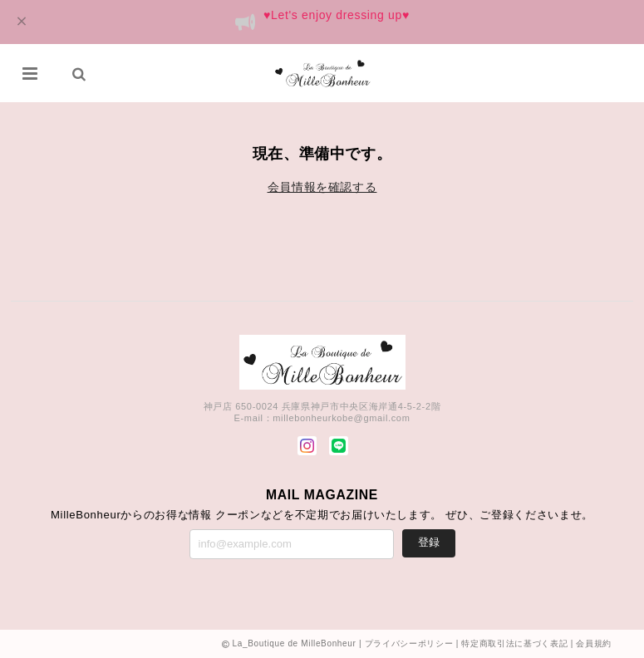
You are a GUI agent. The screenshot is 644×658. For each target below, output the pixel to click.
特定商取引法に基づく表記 (514, 643)
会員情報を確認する (322, 187)
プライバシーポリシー (409, 643)
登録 (429, 542)
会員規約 (594, 643)
